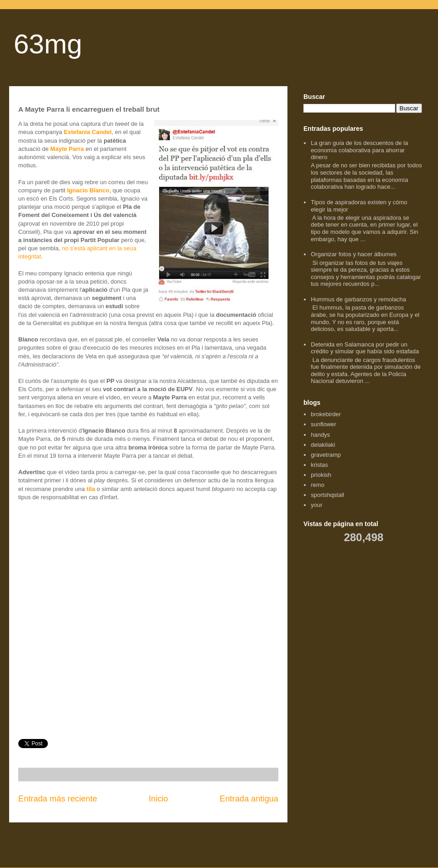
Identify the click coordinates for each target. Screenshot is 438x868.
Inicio (158, 799)
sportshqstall (327, 495)
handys (320, 435)
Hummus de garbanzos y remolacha (358, 299)
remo (318, 485)
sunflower (323, 424)
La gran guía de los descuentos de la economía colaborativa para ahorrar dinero (359, 150)
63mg (48, 44)
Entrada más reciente (58, 799)
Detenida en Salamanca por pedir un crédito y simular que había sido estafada (365, 348)
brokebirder (326, 414)
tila (91, 489)
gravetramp (326, 455)
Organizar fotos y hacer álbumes (354, 254)
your (316, 505)
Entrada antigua (249, 799)
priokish (321, 475)
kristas (319, 465)
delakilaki (323, 445)
